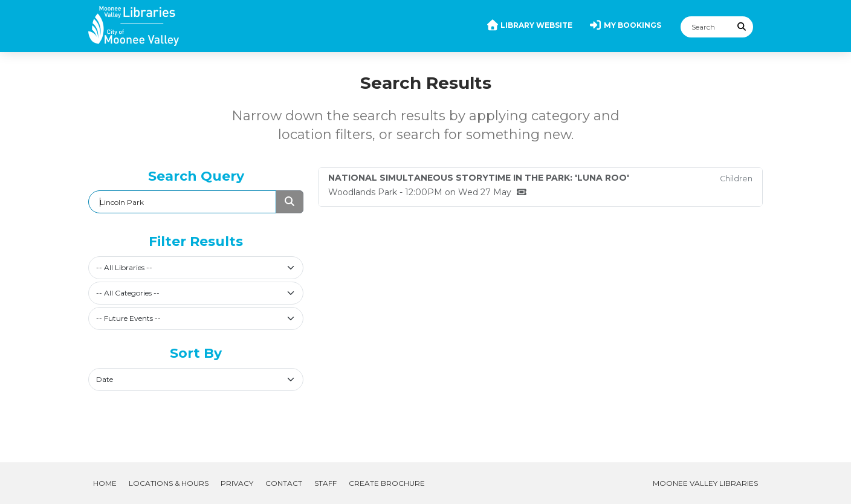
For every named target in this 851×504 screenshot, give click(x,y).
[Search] (706, 27)
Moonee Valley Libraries (705, 483)
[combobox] (196, 268)
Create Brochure (387, 483)
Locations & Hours (169, 483)
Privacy (237, 483)
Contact (284, 483)
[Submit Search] (742, 27)
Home (105, 483)
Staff (325, 483)
